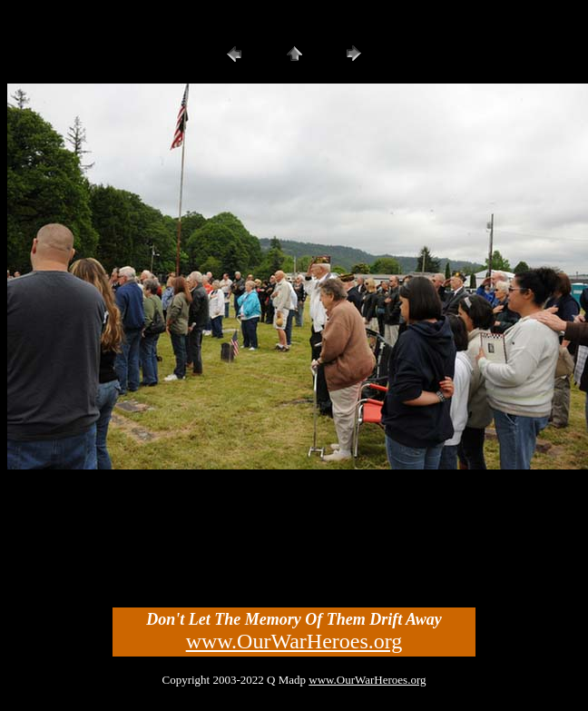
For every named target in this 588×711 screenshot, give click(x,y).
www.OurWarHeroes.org (294, 641)
